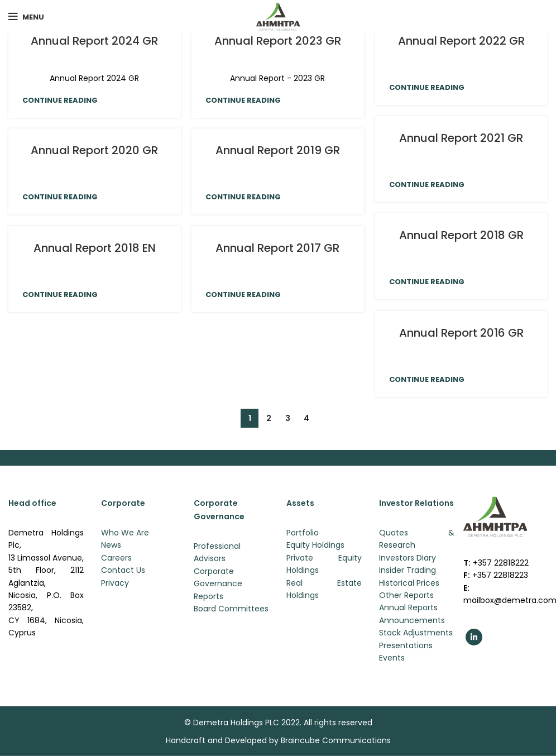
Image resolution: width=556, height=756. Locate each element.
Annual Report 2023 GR (278, 41)
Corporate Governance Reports (218, 584)
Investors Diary (408, 558)
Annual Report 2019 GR (278, 150)
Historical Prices (409, 583)
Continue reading (60, 100)
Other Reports (406, 595)
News (111, 545)
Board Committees (231, 609)
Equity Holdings (315, 545)
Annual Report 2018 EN (95, 248)
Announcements (412, 620)
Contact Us (123, 570)
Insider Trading (408, 570)
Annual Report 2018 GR (461, 235)
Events (392, 658)
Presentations (406, 645)
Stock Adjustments (416, 633)
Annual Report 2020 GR (94, 150)
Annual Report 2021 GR (461, 138)
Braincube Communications (336, 740)
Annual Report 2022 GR (461, 41)
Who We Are (125, 533)
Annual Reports (408, 607)
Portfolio (303, 533)
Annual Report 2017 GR (277, 248)
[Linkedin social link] (474, 637)
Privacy (115, 583)
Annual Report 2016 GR (461, 333)
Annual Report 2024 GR (94, 41)
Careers (116, 558)
